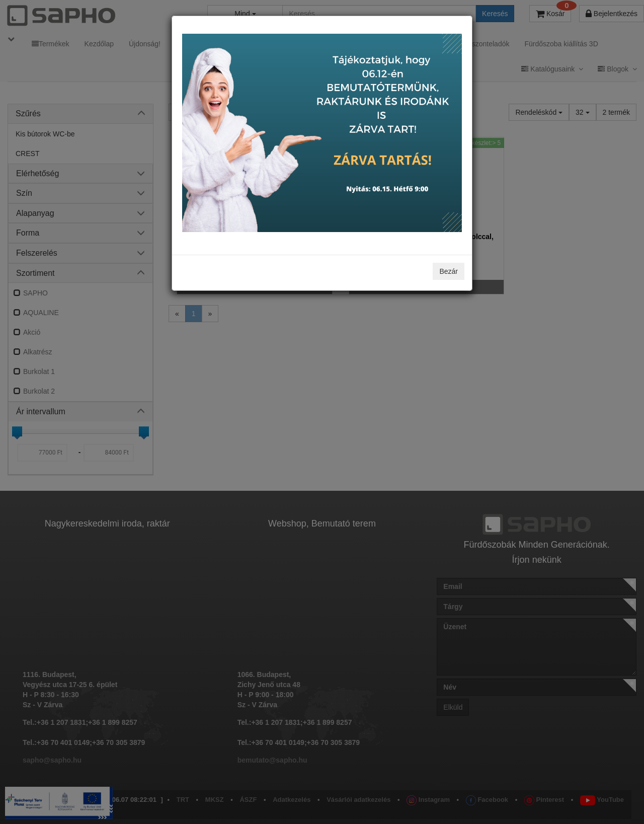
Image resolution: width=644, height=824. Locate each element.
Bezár (449, 271)
